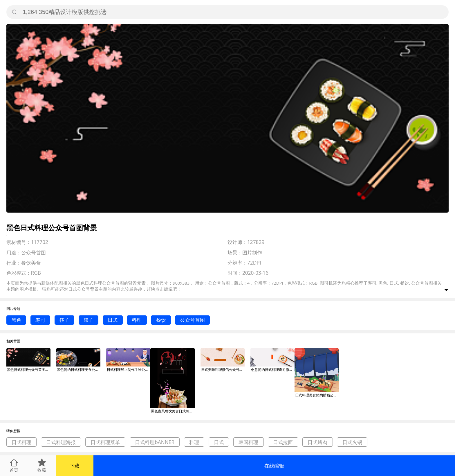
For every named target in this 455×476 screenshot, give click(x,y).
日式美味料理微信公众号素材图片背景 (223, 370)
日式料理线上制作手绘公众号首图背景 (129, 370)
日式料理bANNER (155, 442)
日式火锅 (352, 442)
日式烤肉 (317, 442)
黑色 (16, 320)
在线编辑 (274, 466)
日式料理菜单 (105, 442)
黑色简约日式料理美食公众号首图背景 (79, 370)
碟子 (89, 320)
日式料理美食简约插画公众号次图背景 (317, 395)
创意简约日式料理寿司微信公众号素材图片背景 (273, 370)
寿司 (40, 320)
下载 (75, 466)
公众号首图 (193, 320)
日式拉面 (283, 442)
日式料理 (21, 442)
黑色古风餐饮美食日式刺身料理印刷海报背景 (173, 411)
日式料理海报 (61, 442)
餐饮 (161, 320)
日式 (113, 320)
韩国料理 (248, 442)
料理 (137, 320)
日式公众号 (79, 289)
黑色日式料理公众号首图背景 (29, 370)
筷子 (64, 320)
